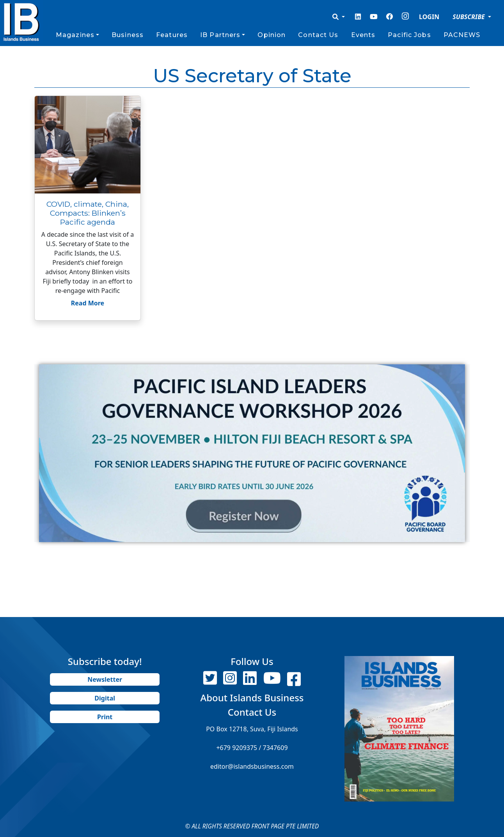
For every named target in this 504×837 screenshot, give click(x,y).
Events (363, 35)
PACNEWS (462, 35)
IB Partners (220, 35)
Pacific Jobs (409, 35)
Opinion (272, 35)
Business (128, 35)
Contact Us (318, 35)
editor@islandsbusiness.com (252, 766)
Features (172, 35)
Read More (88, 303)
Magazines (75, 35)
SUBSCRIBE (469, 17)
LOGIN (429, 17)
